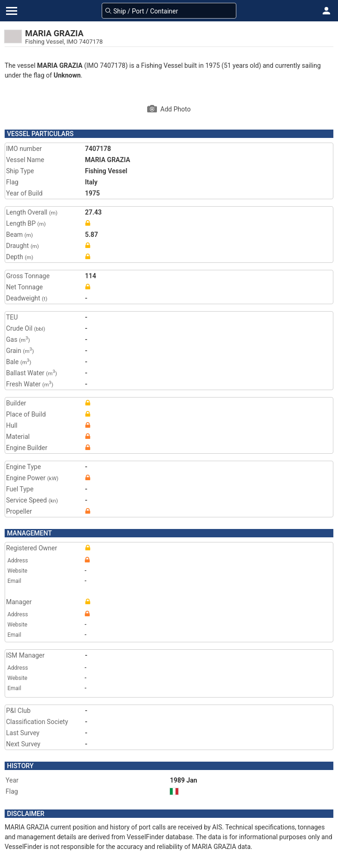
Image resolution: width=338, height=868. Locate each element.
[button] (326, 11)
